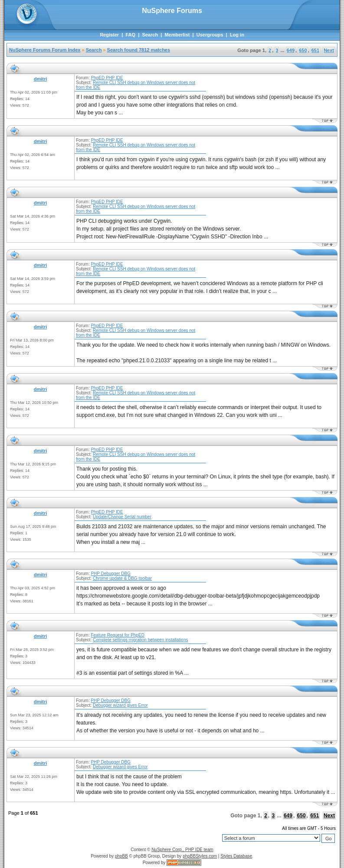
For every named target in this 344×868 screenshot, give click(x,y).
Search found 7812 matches (139, 50)
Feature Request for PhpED (117, 635)
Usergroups (210, 35)
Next (329, 50)
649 (291, 50)
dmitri (41, 79)
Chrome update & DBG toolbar (122, 578)
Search (150, 35)
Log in (237, 35)
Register (109, 35)
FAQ (130, 35)
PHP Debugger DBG (111, 574)
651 (315, 50)
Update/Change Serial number (122, 517)
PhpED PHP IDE (107, 78)
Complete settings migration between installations (141, 640)
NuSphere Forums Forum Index (45, 50)
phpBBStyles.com (200, 856)
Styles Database (236, 856)
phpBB (121, 856)
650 (303, 50)
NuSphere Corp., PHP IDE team (182, 850)
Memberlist (177, 35)
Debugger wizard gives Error (120, 705)
